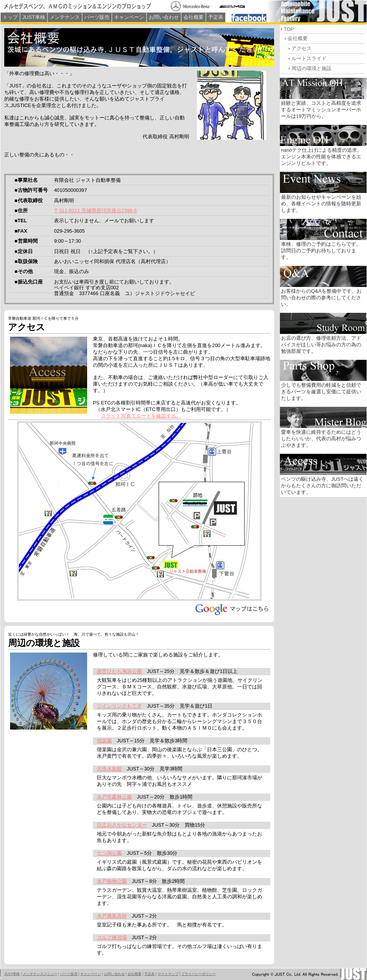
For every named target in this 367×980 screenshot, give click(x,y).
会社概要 (194, 17)
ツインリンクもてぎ (119, 706)
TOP (289, 29)
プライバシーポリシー (199, 974)
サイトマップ (168, 974)
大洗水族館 (109, 769)
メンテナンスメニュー (40, 974)
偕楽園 (104, 741)
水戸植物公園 (112, 881)
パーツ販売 (97, 17)
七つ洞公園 (109, 853)
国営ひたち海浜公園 (119, 671)
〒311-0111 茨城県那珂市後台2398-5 (95, 211)
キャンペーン (129, 17)
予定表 (216, 17)
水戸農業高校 (112, 916)
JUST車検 (34, 17)
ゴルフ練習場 (112, 937)
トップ (10, 17)
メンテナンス (65, 17)
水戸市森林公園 (114, 797)
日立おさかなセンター (122, 825)
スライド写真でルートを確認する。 (141, 416)
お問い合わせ (164, 17)
